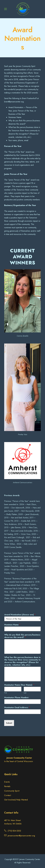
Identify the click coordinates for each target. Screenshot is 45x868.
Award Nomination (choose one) (20, 615)
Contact (8, 795)
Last (25, 693)
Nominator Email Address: (17, 708)
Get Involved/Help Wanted (16, 800)
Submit (9, 723)
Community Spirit (12, 791)
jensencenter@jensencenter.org (21, 836)
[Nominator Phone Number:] (22, 702)
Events (7, 782)
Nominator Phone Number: (17, 698)
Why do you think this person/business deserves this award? (22, 636)
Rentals (7, 786)
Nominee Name (12, 625)
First (6, 693)
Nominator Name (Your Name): (19, 685)
